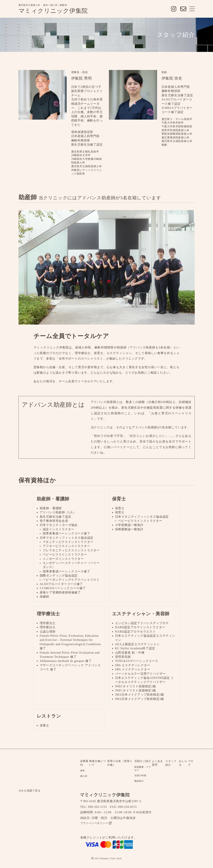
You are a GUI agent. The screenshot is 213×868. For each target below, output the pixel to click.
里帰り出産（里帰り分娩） (120, 763)
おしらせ (183, 763)
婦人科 (84, 776)
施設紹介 (139, 781)
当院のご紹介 (143, 761)
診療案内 (84, 763)
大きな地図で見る (30, 791)
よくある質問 (157, 763)
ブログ (191, 763)
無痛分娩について (97, 763)
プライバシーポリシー (96, 823)
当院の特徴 (140, 775)
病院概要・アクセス (143, 769)
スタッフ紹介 (171, 763)
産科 (83, 771)
